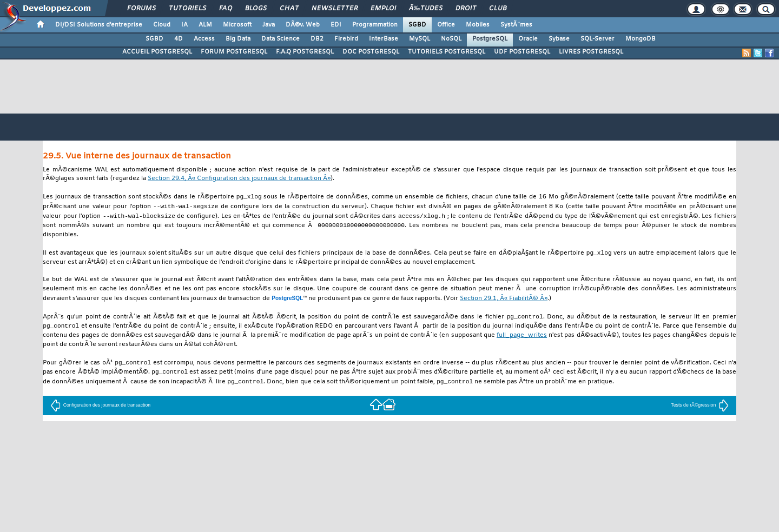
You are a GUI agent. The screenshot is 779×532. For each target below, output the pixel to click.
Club (498, 9)
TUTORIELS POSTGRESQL (447, 52)
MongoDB (641, 39)
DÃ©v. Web (303, 25)
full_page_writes (522, 339)
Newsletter (335, 9)
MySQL (420, 39)
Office (446, 25)
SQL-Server (598, 39)
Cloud (162, 25)
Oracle (528, 39)
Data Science (280, 39)
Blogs (256, 9)
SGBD (417, 25)
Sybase (559, 39)
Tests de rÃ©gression (700, 410)
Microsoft (237, 25)
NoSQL (451, 39)
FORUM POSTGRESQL (234, 52)
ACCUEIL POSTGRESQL (157, 52)
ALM (205, 25)
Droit (466, 9)
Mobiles (478, 25)
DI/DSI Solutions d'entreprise (99, 25)
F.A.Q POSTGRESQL (305, 52)
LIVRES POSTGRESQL (591, 52)
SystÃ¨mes (516, 25)
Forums (141, 9)
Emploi (383, 9)
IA (184, 25)
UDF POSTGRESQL (522, 52)
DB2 (317, 39)
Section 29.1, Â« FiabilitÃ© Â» (504, 301)
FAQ (226, 9)
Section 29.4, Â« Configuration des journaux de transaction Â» (239, 179)
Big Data (238, 39)
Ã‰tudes (426, 9)
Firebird (346, 39)
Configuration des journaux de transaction (100, 410)
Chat (289, 9)
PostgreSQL (490, 39)
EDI (336, 25)
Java (269, 25)
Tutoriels (187, 9)
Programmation (375, 25)
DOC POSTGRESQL (371, 52)
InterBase (384, 39)
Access (204, 39)
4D (179, 39)
